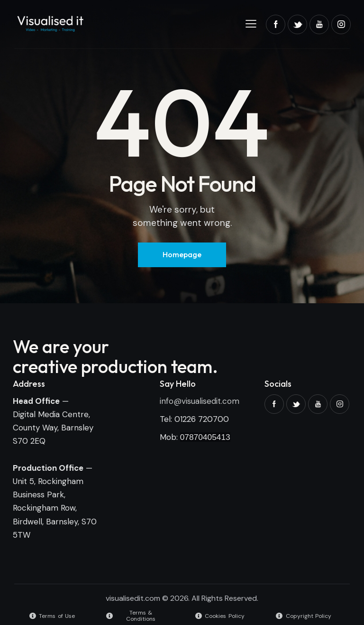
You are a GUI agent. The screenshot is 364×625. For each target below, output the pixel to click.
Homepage (182, 254)
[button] (251, 23)
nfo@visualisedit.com (200, 401)
